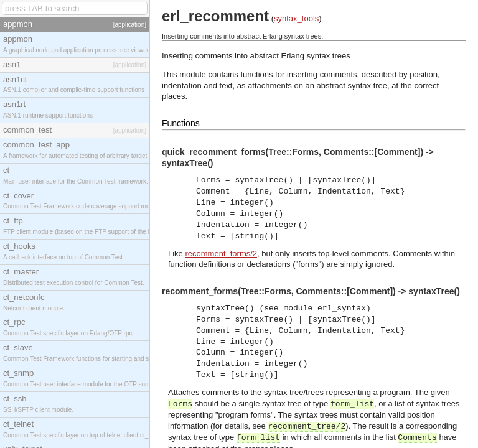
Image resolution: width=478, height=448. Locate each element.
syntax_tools (296, 18)
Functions (181, 123)
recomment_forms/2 (221, 254)
